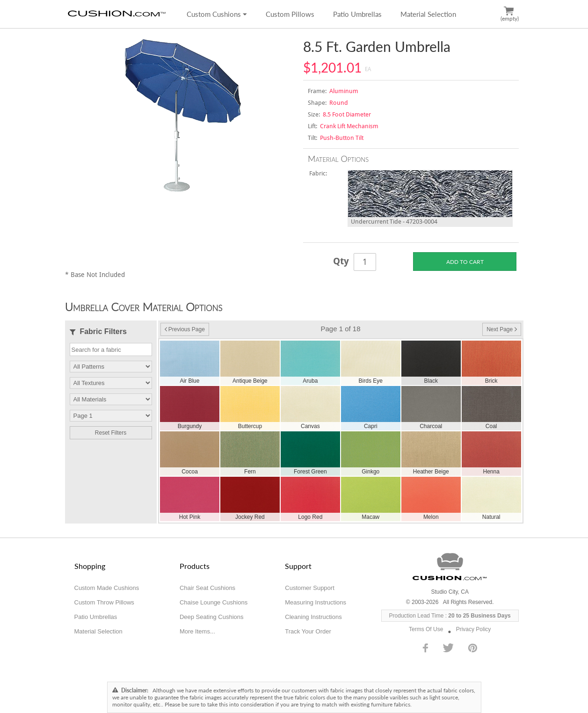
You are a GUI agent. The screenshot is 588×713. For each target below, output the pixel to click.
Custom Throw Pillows (104, 602)
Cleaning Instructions (313, 617)
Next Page (501, 329)
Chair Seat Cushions (207, 588)
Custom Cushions (217, 14)
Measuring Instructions (316, 602)
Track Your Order (308, 631)
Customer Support (310, 588)
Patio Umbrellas (357, 14)
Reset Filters (111, 433)
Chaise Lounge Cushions (214, 602)
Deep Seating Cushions (212, 617)
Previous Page (185, 329)
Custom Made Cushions (107, 588)
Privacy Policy (474, 629)
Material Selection (428, 14)
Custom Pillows (290, 14)
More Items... (197, 631)
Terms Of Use (426, 629)
